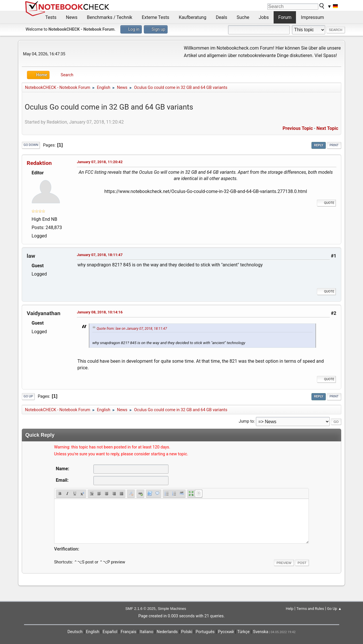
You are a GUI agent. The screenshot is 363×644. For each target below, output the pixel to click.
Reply (319, 145)
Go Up (28, 396)
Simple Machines (172, 609)
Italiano (147, 632)
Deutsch (75, 632)
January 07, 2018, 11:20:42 (100, 162)
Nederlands (167, 632)
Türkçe (243, 632)
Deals (221, 17)
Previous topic (298, 128)
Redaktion (39, 163)
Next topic (327, 128)
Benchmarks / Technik (110, 17)
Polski (187, 632)
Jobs (264, 17)
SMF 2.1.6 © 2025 (140, 609)
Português (205, 632)
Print (334, 145)
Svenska (261, 632)
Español (110, 632)
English (93, 632)
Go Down (31, 145)
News (72, 17)
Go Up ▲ (334, 609)
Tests (51, 17)
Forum (285, 17)
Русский (226, 632)
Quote (326, 203)
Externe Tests (156, 17)
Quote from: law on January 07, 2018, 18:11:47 (132, 329)
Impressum (312, 17)
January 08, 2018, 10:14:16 (100, 312)
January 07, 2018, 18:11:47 (100, 255)
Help (290, 609)
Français (128, 632)
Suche (243, 17)
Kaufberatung (193, 17)
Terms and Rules (310, 609)
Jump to (246, 422)
